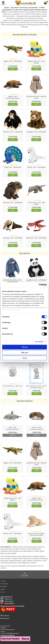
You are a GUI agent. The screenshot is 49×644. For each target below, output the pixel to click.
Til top (25, 575)
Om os (3, 592)
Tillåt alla (25, 347)
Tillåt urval (24, 352)
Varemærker (4, 584)
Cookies (3, 581)
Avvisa (25, 358)
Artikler (3, 589)
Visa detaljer (39, 341)
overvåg (13, 435)
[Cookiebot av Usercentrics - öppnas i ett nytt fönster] (39, 285)
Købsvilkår (4, 586)
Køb (13, 69)
